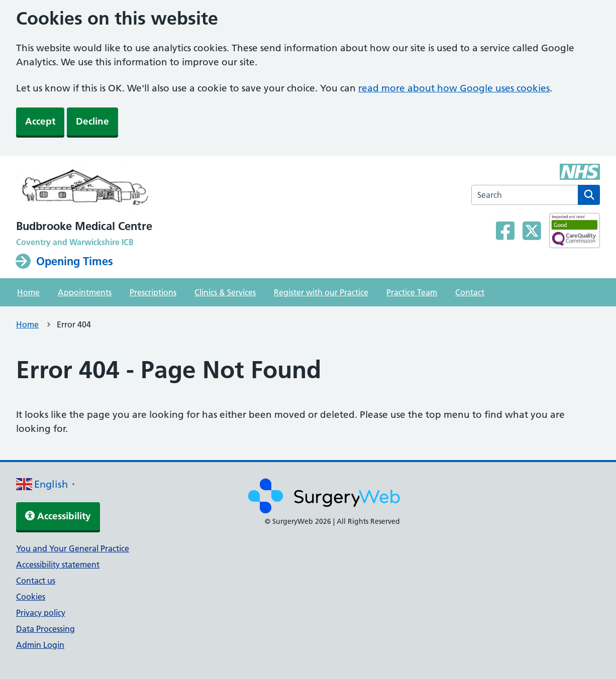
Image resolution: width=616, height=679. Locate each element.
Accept (40, 121)
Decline (92, 121)
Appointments (85, 292)
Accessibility (58, 516)
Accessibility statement (58, 564)
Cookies (31, 597)
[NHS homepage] (87, 190)
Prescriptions (153, 292)
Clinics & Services (225, 292)
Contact (470, 292)
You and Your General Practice (73, 548)
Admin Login (40, 645)
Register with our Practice (321, 292)
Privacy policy (41, 613)
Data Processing (45, 629)
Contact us (36, 581)
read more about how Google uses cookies (454, 88)
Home (28, 292)
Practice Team (412, 292)
